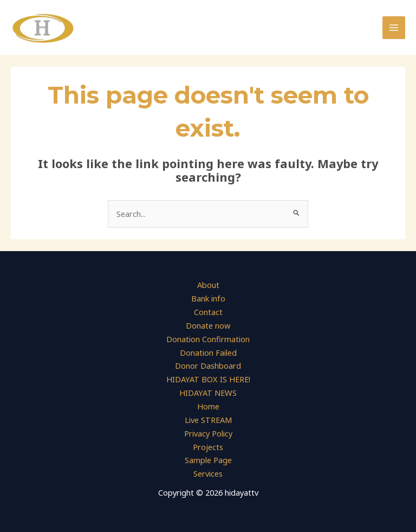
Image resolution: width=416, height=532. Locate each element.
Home (208, 406)
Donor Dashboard (208, 366)
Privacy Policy (208, 433)
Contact (208, 312)
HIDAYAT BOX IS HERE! (208, 380)
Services (208, 473)
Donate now (208, 326)
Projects (208, 447)
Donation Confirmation (208, 339)
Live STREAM (208, 420)
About (208, 285)
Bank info (208, 299)
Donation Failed (208, 352)
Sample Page (208, 460)
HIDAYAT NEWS (208, 393)
